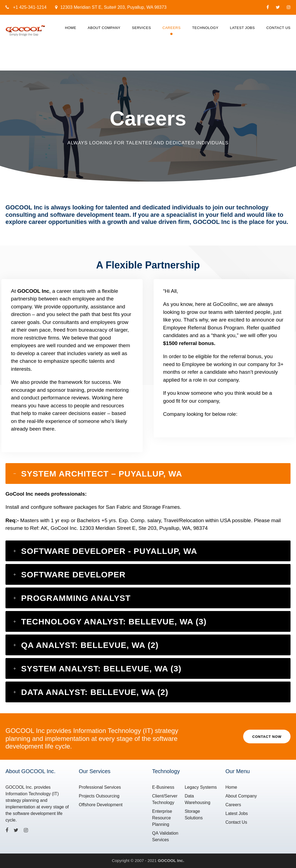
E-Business (163, 787)
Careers (171, 28)
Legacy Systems (201, 787)
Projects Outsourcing (99, 796)
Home (71, 28)
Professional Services (100, 787)
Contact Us (278, 28)
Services (142, 28)
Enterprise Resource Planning (162, 818)
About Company (104, 28)
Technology (205, 28)
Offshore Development (101, 805)
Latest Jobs (242, 28)
